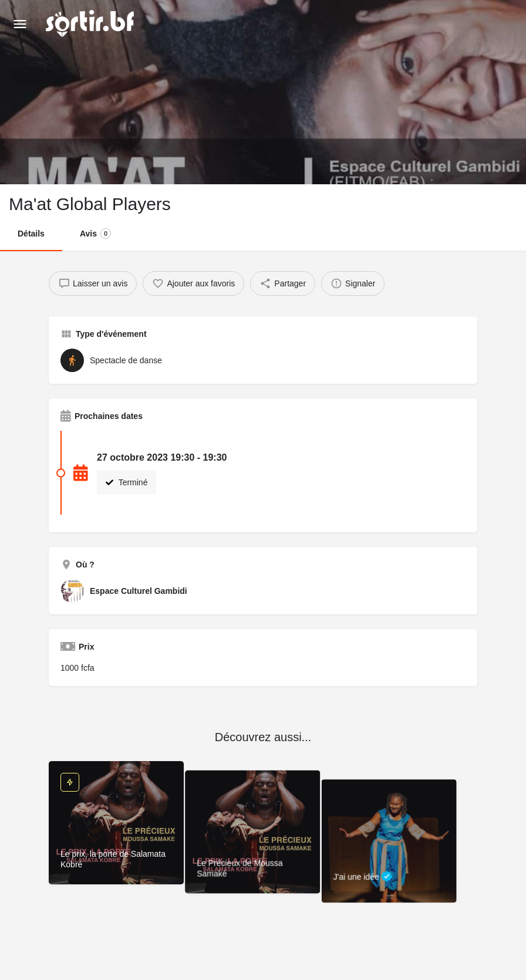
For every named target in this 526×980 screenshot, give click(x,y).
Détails (31, 234)
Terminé (127, 482)
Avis (95, 234)
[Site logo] (91, 23)
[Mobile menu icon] (20, 24)
